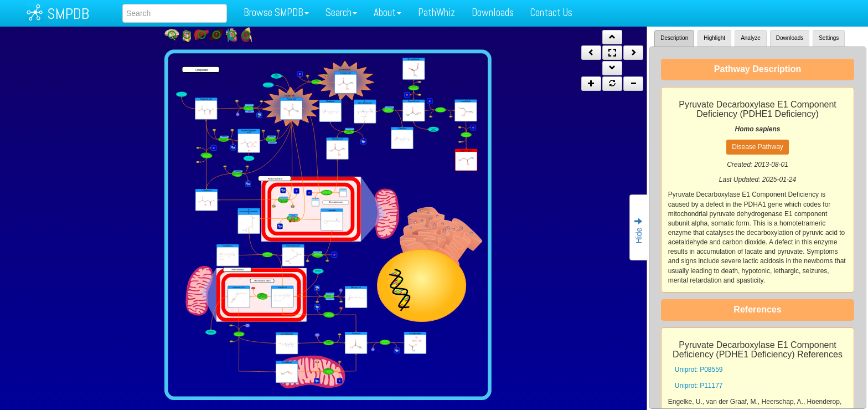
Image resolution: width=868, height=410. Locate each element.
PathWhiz (436, 12)
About (387, 12)
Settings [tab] (829, 38)
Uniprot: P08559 (699, 370)
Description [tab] (674, 38)
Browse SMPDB (276, 12)
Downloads (493, 12)
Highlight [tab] (714, 38)
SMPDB (68, 14)
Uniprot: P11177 (699, 386)
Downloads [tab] (790, 38)
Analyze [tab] (751, 38)
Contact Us (551, 12)
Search (341, 12)
